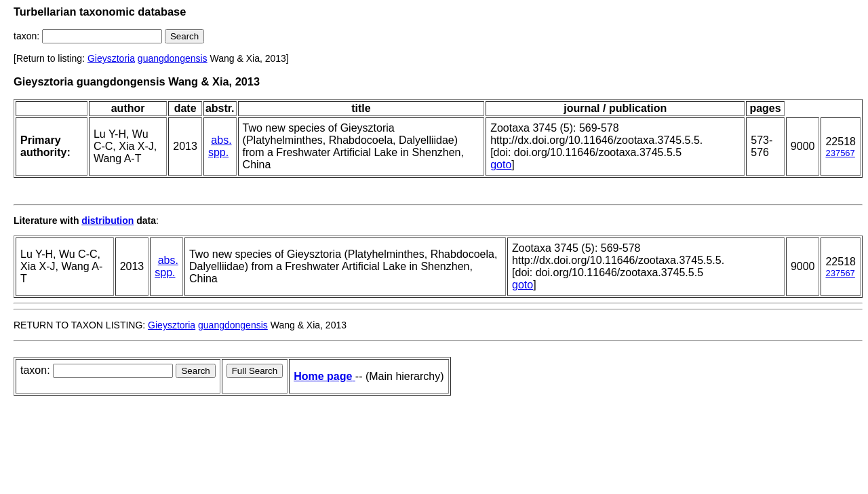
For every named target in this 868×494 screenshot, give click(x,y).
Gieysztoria (111, 58)
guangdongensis (173, 58)
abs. (221, 140)
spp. (218, 152)
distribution (107, 221)
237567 (840, 153)
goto (501, 165)
